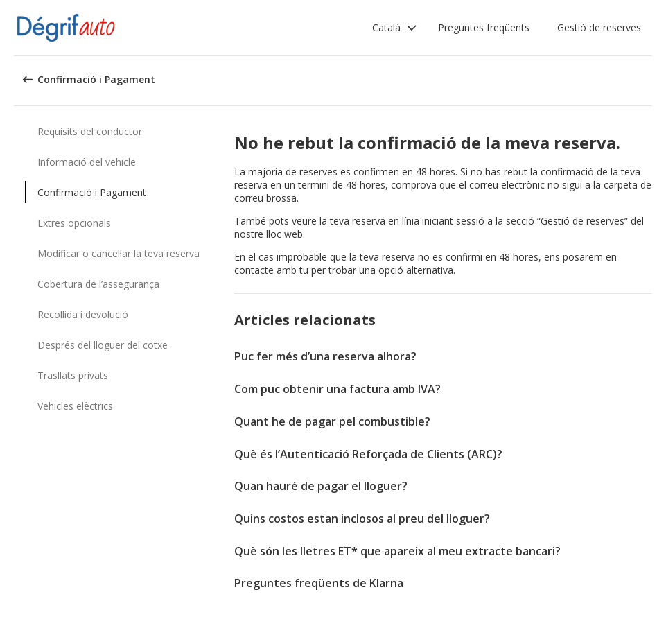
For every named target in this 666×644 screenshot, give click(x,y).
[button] (395, 28)
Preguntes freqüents (484, 27)
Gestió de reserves (599, 27)
